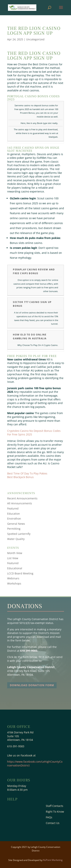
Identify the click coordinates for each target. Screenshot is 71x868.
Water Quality (16, 539)
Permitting (14, 529)
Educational (15, 568)
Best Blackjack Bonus (20, 477)
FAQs (49, 818)
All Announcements (20, 503)
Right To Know (55, 812)
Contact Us (53, 823)
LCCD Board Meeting (20, 573)
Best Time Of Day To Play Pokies (27, 473)
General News (16, 524)
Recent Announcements (22, 498)
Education (14, 514)
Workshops (14, 583)
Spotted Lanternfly (19, 534)
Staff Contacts (55, 806)
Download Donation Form (32, 685)
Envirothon (14, 519)
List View (13, 558)
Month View (15, 553)
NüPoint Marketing (53, 860)
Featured (13, 508)
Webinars (13, 578)
